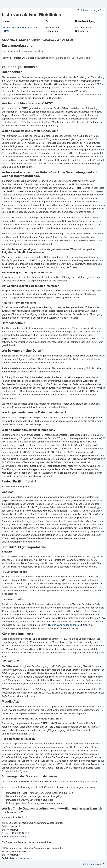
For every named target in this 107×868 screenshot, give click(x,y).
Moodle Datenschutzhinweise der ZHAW (37, 41)
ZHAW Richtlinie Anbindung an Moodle (61, 625)
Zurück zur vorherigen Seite (91, 10)
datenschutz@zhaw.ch (21, 858)
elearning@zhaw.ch (19, 837)
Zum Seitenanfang (94, 864)
